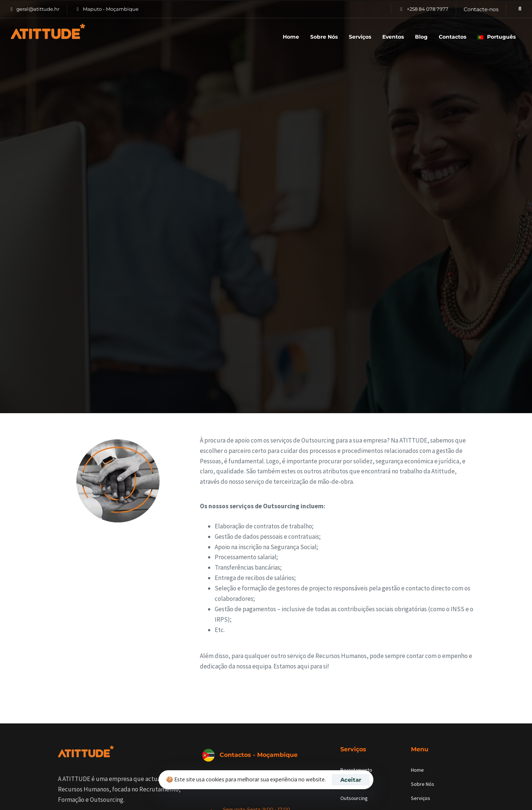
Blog (421, 37)
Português (497, 37)
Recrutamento (356, 770)
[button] (518, 9)
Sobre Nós (324, 37)
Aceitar (351, 780)
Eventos (393, 37)
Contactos (452, 37)
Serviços (360, 37)
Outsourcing (354, 798)
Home (291, 37)
